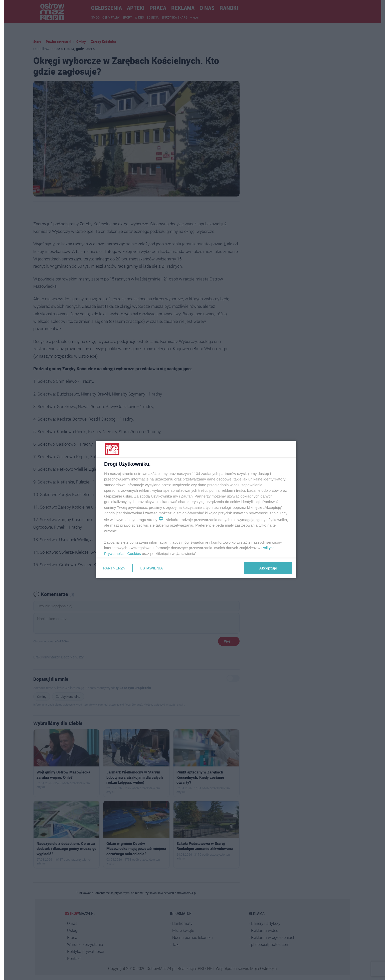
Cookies (134, 553)
